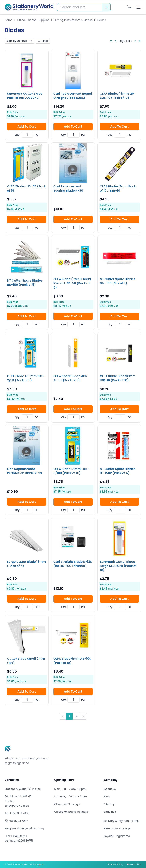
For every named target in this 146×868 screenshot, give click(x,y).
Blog (107, 797)
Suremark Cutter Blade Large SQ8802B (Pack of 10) (118, 566)
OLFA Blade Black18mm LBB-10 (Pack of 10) (118, 378)
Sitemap (110, 804)
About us (110, 789)
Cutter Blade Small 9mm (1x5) (26, 661)
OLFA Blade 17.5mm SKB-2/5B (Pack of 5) (26, 378)
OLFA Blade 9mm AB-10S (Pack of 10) (72, 661)
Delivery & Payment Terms (121, 821)
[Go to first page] (111, 41)
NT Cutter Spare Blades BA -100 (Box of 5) (118, 281)
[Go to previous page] (116, 41)
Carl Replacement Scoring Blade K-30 (68, 188)
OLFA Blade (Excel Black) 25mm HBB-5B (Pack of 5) (72, 283)
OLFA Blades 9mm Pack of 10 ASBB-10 (118, 188)
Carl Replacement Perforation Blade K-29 (25, 471)
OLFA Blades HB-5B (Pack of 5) (27, 188)
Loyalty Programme (117, 836)
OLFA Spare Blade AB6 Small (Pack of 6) (70, 378)
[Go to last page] (140, 41)
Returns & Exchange (117, 828)
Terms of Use (134, 864)
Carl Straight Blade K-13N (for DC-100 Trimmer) (73, 564)
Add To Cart (27, 127)
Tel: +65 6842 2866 (17, 813)
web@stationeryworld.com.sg (24, 828)
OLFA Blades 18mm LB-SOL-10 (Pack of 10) (117, 96)
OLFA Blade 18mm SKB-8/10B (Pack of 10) (71, 471)
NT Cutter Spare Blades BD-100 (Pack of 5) (25, 283)
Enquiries (110, 812)
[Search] (107, 7)
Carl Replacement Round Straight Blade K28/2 (73, 96)
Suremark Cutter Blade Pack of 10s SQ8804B (25, 96)
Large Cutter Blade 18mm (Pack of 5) (26, 564)
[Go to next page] (135, 41)
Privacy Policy (115, 864)
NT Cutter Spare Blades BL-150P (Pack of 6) (118, 471)
